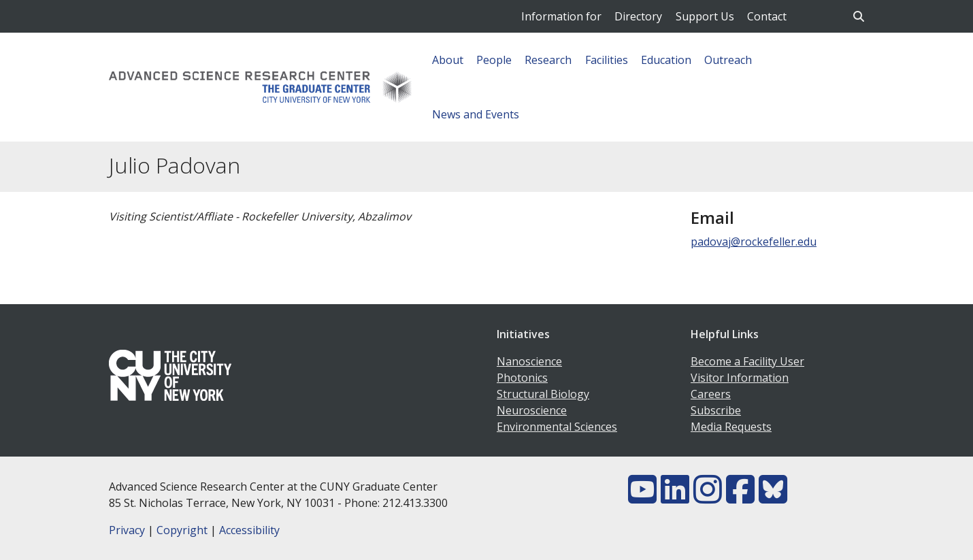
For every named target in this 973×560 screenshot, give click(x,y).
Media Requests (731, 427)
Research (548, 60)
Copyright (182, 530)
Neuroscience (532, 410)
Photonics (522, 378)
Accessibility (249, 530)
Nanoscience (529, 361)
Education (666, 60)
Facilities (607, 60)
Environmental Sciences (557, 427)
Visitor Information (740, 378)
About (448, 60)
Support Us (705, 16)
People (494, 60)
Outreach (728, 60)
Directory (638, 16)
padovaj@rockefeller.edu (754, 242)
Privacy (127, 530)
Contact (767, 16)
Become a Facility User (747, 361)
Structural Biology (543, 394)
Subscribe (716, 410)
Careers (711, 394)
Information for (561, 16)
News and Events (476, 114)
